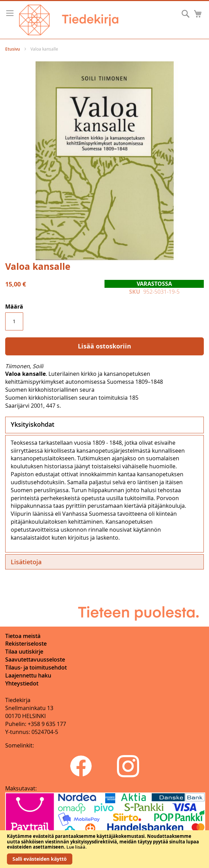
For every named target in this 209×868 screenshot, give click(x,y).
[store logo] (69, 20)
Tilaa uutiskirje (24, 652)
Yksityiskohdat (33, 424)
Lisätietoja (26, 562)
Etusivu (13, 49)
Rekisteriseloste (26, 644)
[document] (104, 849)
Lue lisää (76, 847)
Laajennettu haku (28, 675)
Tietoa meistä (23, 636)
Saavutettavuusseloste (35, 659)
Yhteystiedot (22, 683)
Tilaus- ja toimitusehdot (36, 667)
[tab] (104, 425)
